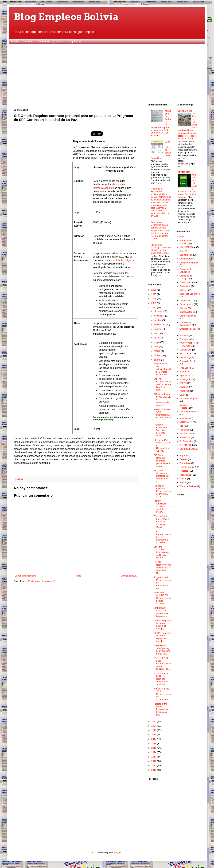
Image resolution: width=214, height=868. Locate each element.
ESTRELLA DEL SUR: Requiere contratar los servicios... (162, 679)
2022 (154, 307)
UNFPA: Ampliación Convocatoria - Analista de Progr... (162, 506)
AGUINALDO (186, 247)
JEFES (183, 383)
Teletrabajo (185, 463)
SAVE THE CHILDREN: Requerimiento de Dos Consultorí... (162, 598)
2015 (154, 748)
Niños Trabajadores (189, 412)
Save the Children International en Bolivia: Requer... (161, 552)
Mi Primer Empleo (188, 399)
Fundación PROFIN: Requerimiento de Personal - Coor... (162, 491)
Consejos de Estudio (186, 271)
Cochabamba (186, 259)
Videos (183, 482)
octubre (158, 320)
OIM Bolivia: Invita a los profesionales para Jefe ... (161, 612)
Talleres (183, 459)
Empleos (28, 41)
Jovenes (184, 387)
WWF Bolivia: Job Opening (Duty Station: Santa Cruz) (162, 650)
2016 (154, 743)
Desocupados (186, 304)
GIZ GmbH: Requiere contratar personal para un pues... (162, 461)
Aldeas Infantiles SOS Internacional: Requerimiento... (162, 415)
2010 (154, 770)
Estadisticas (186, 350)
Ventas (183, 479)
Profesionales (186, 441)
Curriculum (185, 286)
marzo (158, 351)
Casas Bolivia (185, 111)
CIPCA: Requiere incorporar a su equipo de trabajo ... (162, 637)
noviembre (160, 316)
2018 (154, 735)
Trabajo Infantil (187, 467)
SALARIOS (185, 445)
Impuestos (185, 372)
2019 (154, 730)
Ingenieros (185, 375)
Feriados (184, 357)
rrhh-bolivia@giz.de (124, 260)
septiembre (160, 324)
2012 (154, 761)
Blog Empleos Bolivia (66, 17)
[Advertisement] (107, 74)
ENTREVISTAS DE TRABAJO (189, 344)
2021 (154, 721)
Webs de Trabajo (188, 486)
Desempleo (185, 300)
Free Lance (185, 368)
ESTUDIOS (185, 354)
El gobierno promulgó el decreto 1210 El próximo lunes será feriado (161, 249)
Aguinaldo (75, 41)
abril (157, 347)
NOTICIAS (185, 422)
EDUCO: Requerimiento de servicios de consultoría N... (162, 567)
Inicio (78, 576)
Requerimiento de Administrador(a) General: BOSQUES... (162, 369)
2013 (154, 757)
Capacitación (186, 255)
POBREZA (185, 437)
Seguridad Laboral (189, 449)
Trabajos (184, 471)
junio (157, 338)
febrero (158, 355)
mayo (157, 342)
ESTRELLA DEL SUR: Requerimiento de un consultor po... (162, 663)
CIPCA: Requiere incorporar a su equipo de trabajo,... (162, 625)
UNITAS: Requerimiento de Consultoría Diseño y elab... (162, 384)
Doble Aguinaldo (188, 316)
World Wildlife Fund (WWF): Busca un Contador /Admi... (162, 522)
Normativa (185, 418)
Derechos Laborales (190, 294)
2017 (154, 739)
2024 (154, 299)
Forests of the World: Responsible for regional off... (161, 709)
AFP (182, 237)
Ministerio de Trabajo (186, 406)
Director (184, 308)
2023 (154, 303)
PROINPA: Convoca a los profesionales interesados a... (162, 476)
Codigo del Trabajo (189, 263)
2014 (154, 752)
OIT (181, 426)
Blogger (117, 852)
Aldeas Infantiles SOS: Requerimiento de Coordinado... (162, 694)
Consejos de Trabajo (186, 277)
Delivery (184, 290)
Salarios (60, 41)
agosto (158, 329)
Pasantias (184, 430)
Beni (182, 251)
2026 (154, 290)
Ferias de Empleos (189, 361)
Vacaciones (185, 475)
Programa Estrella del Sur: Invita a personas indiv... (161, 430)
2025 (154, 294)
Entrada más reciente (26, 576)
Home (14, 41)
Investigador (186, 379)
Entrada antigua (129, 576)
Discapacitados (187, 312)
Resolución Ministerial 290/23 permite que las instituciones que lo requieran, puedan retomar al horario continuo (160, 230)
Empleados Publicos (190, 329)
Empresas (185, 339)
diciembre (159, 311)
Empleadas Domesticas (185, 324)
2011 (154, 765)
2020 (154, 726)
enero (157, 360)
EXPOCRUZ (184, 172)
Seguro (183, 455)
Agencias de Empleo (186, 242)
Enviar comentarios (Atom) (42, 581)
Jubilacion (185, 391)
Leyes (183, 395)
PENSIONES (186, 434)
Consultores (44, 41)
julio (156, 333)
